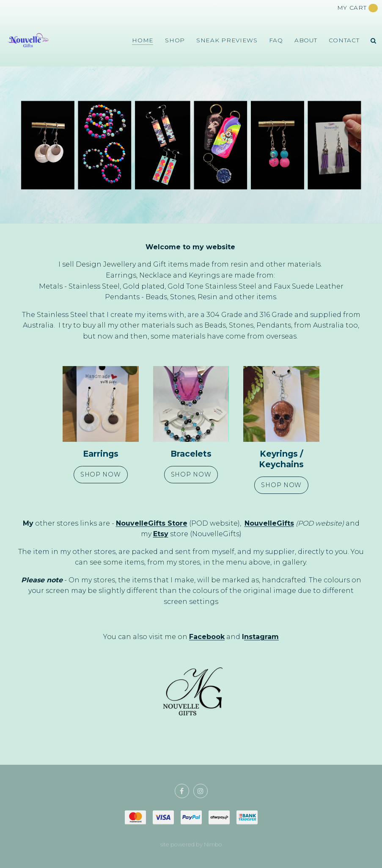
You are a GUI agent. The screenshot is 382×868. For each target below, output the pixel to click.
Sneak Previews (227, 40)
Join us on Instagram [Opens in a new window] (201, 791)
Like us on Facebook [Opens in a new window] (182, 791)
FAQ (276, 40)
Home (143, 40)
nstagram (261, 637)
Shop (175, 40)
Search (374, 40)
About (306, 40)
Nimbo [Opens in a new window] (213, 845)
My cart (358, 8)
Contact (344, 40)
